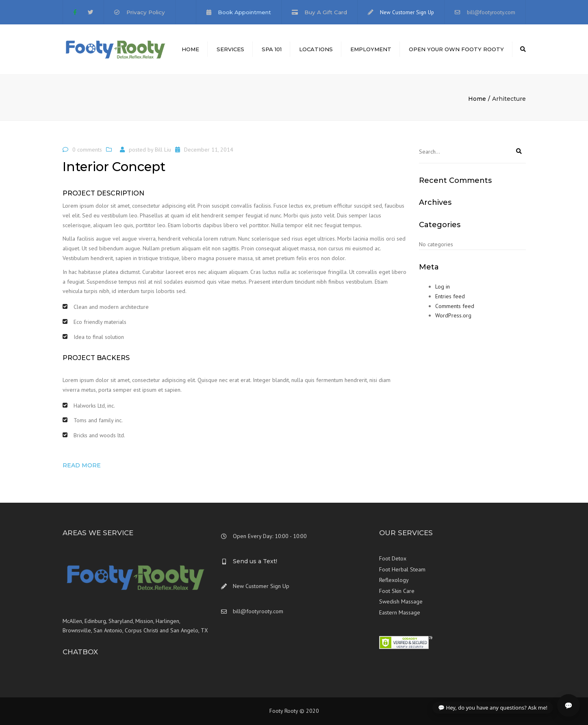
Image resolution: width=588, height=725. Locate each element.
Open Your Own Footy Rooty (456, 49)
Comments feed (455, 306)
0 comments (87, 150)
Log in (443, 287)
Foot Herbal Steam (402, 569)
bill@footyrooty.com (491, 12)
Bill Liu (163, 150)
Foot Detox (393, 558)
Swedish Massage (401, 601)
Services (230, 49)
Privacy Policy (146, 12)
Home (190, 49)
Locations (316, 49)
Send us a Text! (255, 561)
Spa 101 (272, 49)
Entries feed (450, 296)
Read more (82, 465)
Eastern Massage (400, 612)
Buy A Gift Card (326, 12)
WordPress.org (453, 315)
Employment (371, 49)
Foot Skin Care (397, 591)
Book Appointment (244, 12)
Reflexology (394, 580)
